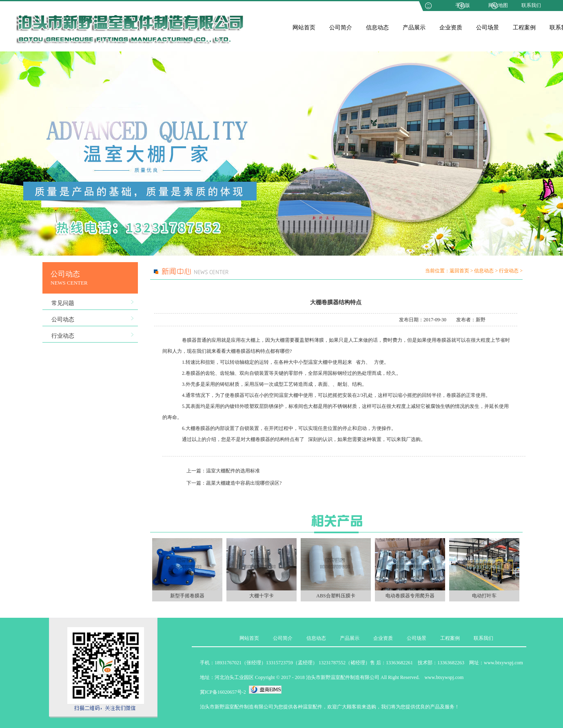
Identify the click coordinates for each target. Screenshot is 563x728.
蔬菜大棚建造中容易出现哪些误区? (244, 483)
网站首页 (304, 28)
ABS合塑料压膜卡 (336, 596)
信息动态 (377, 28)
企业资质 (451, 28)
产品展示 (414, 28)
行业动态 (63, 336)
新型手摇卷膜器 (187, 596)
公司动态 (63, 319)
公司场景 (488, 28)
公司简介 (341, 28)
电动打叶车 (484, 596)
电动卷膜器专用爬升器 (410, 596)
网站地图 (498, 5)
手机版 (463, 5)
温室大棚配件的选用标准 (233, 471)
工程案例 (524, 28)
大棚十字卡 (262, 596)
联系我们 (531, 5)
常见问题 (63, 303)
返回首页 (459, 271)
